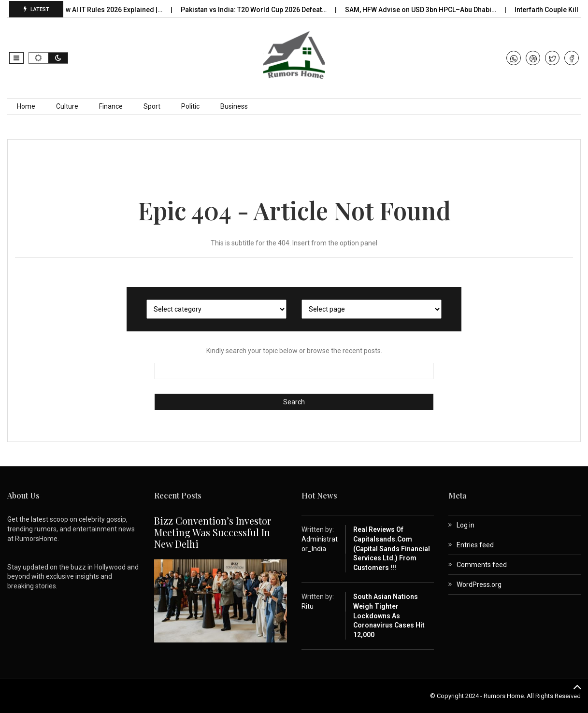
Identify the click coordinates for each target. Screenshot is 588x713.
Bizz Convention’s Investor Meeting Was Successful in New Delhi (213, 532)
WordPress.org (479, 585)
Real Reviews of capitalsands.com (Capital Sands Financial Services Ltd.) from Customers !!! (392, 548)
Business (234, 106)
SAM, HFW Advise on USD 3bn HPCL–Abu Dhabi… (424, 10)
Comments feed (482, 565)
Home (26, 106)
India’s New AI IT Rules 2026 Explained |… (102, 10)
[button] (16, 58)
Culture (67, 106)
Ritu (308, 606)
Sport (152, 106)
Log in (466, 525)
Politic (190, 106)
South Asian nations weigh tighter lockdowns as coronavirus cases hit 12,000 (389, 615)
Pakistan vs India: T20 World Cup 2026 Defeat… (257, 10)
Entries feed (475, 545)
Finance (111, 106)
